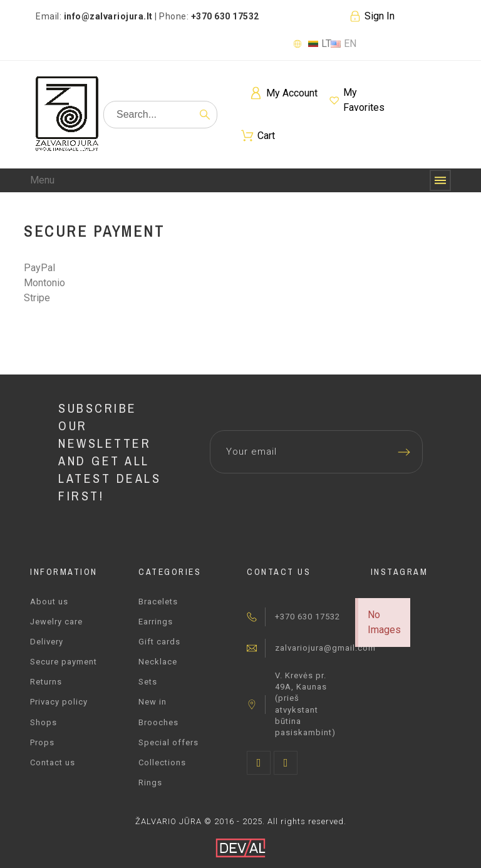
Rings (150, 783)
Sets (148, 682)
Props (42, 742)
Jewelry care (56, 622)
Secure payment (64, 662)
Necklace (158, 662)
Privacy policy (59, 702)
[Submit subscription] (404, 452)
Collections (162, 762)
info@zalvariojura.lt (108, 16)
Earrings (156, 622)
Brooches (158, 722)
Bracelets (158, 602)
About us (49, 602)
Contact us (53, 762)
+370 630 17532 (308, 617)
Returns (46, 682)
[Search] (160, 115)
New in (153, 702)
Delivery (47, 642)
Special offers (168, 742)
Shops (44, 722)
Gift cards (159, 642)
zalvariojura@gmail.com (325, 648)
